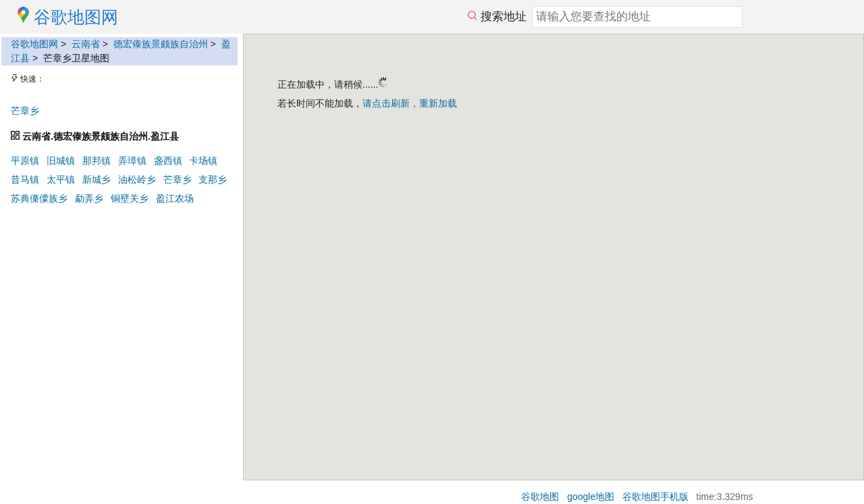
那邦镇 (97, 161)
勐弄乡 (89, 198)
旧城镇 (61, 161)
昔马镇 (25, 179)
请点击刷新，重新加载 (410, 103)
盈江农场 (175, 198)
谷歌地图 (540, 497)
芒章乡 (25, 111)
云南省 (86, 44)
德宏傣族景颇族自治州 (161, 44)
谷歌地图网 (34, 44)
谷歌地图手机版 (655, 497)
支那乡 (213, 179)
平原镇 (25, 161)
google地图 (591, 497)
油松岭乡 (137, 179)
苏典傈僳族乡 (39, 198)
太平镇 (61, 179)
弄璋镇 (132, 161)
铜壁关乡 (130, 198)
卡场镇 (203, 161)
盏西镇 (168, 161)
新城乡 (97, 179)
